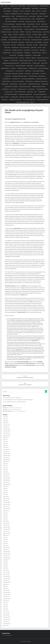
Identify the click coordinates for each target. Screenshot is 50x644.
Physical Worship (15, 47)
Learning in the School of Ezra (25, 87)
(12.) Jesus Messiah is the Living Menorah (12, 398)
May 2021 (5, 541)
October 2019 (6, 580)
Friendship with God (10, 71)
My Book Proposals (6, 81)
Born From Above (35, 50)
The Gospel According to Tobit (23, 102)
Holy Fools (39, 11)
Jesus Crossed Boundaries (17, 53)
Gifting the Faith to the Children (11, 87)
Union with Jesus (8, 50)
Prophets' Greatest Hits (30, 29)
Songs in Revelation (41, 21)
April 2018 (6, 609)
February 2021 (6, 548)
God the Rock (30, 37)
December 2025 (7, 429)
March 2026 (6, 423)
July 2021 (5, 537)
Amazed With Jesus (7, 79)
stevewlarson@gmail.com (7, 635)
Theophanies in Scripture (22, 68)
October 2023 (6, 482)
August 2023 (6, 486)
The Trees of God (26, 40)
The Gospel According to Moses (14, 409)
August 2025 (6, 437)
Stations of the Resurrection (33, 6)
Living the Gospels (43, 8)
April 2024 (6, 470)
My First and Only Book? (21, 66)
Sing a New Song (42, 76)
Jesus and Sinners (34, 14)
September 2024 (7, 460)
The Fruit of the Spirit (44, 27)
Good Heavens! (8, 76)
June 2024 (5, 466)
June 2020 (5, 564)
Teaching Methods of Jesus (22, 16)
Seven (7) (45, 34)
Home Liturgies (35, 8)
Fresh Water (28, 58)
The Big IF (10, 34)
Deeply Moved (46, 40)
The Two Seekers (36, 74)
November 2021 (7, 529)
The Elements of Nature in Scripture (20, 76)
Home (2, 6)
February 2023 (6, 498)
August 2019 (6, 584)
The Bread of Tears (29, 81)
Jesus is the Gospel (14, 60)
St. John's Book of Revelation (20, 92)
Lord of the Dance (31, 89)
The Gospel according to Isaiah (40, 94)
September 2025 (7, 435)
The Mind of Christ (36, 63)
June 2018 (5, 605)
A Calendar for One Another (16, 27)
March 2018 (6, 611)
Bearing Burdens (28, 55)
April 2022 (6, 519)
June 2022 (5, 515)
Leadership (44, 11)
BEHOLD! (22, 32)
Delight (40, 34)
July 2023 (5, 488)
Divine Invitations (31, 24)
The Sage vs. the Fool (22, 89)
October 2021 (6, 531)
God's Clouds (43, 74)
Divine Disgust (43, 50)
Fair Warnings (15, 19)
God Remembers (45, 37)
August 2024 (6, 462)
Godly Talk (46, 16)
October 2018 (6, 597)
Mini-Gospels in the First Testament (27, 97)
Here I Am (38, 24)
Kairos (44, 47)
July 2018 (5, 603)
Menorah (32, 102)
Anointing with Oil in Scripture (34, 84)
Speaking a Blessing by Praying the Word (11, 63)
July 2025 (5, 439)
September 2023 (7, 484)
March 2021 (6, 546)
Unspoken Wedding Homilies (42, 29)
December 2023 (7, 478)
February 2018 (6, 613)
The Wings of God (14, 97)
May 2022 (5, 517)
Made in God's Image (37, 32)
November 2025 (7, 431)
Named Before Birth (40, 19)
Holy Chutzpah (14, 42)
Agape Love (45, 53)
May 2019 (5, 586)
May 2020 (5, 566)
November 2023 (7, 480)
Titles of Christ (21, 21)
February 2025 (6, 449)
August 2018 (6, 601)
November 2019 (7, 578)
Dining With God (46, 97)
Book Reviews (5, 100)
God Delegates (27, 53)
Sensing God (7, 14)
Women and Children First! (43, 100)
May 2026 (5, 419)
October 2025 (6, 433)
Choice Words (38, 97)
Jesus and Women (32, 16)
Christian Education (16, 8)
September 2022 (7, 509)
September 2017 (7, 623)
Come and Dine (29, 45)
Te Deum (33, 19)
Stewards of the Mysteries (25, 19)
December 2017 (7, 617)
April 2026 (6, 421)
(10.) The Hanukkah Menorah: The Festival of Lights (14, 402)
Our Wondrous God (16, 79)
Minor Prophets (16, 32)
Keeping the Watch (5, 68)
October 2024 (6, 458)
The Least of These (9, 92)
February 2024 (6, 474)
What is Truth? (44, 63)
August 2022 (6, 511)
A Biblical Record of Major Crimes (25, 94)
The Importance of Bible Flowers (28, 79)
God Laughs (46, 42)
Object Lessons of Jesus (31, 21)
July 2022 (5, 513)
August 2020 (6, 560)
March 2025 (6, 447)
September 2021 (7, 533)
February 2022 (6, 523)
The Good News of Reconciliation (11, 94)
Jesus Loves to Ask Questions (18, 81)
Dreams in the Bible (37, 55)
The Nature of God (14, 6)
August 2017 (6, 625)
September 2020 (7, 558)
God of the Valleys (38, 42)
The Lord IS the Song (33, 76)
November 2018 (7, 595)
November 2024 (7, 456)
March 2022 (6, 521)
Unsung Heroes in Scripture (42, 79)
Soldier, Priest (34, 47)
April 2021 (6, 543)
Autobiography (26, 14)
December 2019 (7, 576)
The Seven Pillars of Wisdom (38, 71)
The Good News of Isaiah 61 (42, 89)
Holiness (34, 11)
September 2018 (7, 599)
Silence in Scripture (23, 84)
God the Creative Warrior (44, 68)
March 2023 (6, 496)
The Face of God (6, 45)
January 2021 (6, 550)
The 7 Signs (35, 34)
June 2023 (5, 490)
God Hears (15, 34)
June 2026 (5, 417)
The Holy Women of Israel (26, 63)
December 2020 (7, 552)
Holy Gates (36, 45)
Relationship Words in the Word (39, 87)
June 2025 (5, 441)
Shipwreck (34, 58)
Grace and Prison (27, 50)
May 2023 (5, 492)
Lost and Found (28, 74)
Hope (35, 92)
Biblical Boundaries (7, 53)
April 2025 (6, 445)
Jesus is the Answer (19, 71)
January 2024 (6, 476)
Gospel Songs (28, 11)
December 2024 (7, 454)
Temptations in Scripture (6, 32)
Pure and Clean (13, 89)
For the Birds (13, 68)
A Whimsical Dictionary (44, 6)
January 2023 (6, 500)
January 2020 (6, 574)
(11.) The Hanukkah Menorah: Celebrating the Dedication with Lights (18, 400)
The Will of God (28, 71)
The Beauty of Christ (33, 68)
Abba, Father (40, 16)
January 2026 (6, 427)
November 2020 (7, 554)
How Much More (13, 55)
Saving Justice (21, 42)
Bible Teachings (22, 6)
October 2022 (6, 507)
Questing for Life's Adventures (15, 100)
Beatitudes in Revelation (21, 24)
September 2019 (7, 582)
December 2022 (7, 503)
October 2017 (6, 621)
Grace (36, 60)
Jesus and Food (5, 37)
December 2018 (7, 593)
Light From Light (45, 84)
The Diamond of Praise (36, 53)
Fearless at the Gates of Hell (43, 58)
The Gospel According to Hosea (29, 100)
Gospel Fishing (4, 40)
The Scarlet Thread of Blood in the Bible (10, 58)
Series (6, 6)
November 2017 (7, 619)
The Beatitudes (15, 11)
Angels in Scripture (14, 84)
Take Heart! (6, 60)
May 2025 (5, 443)
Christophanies (43, 14)
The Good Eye (37, 37)
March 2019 (6, 588)
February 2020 (6, 572)
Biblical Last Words (6, 16)
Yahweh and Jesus (22, 37)
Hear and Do (28, 34)
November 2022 (7, 505)
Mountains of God (29, 42)
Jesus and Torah (46, 32)
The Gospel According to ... (18, 29)
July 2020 (5, 562)
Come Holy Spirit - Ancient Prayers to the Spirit (14, 74)
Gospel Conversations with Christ (26, 60)
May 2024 (5, 468)
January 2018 (6, 615)
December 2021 (7, 527)
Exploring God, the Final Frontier (41, 81)
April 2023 (6, 494)
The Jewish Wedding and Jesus (15, 40)
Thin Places (21, 58)
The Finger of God (21, 45)
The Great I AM (35, 27)
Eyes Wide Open (6, 89)
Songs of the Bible (7, 11)
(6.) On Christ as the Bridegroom (19, 411)
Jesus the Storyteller (7, 29)
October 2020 (6, 556)
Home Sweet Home (42, 60)
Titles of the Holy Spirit (25, 47)
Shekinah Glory (30, 66)
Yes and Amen (28, 32)
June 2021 (5, 539)
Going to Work (30, 92)
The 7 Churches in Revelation (9, 24)
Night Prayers (8, 19)
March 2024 (6, 472)
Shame (5, 34)
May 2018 (5, 607)
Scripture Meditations (26, 8)
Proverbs (22, 11)
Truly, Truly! (13, 45)
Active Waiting (20, 55)
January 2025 (6, 451)
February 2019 (6, 591)
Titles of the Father (43, 45)
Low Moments (22, 34)
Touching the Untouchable (36, 40)
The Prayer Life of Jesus (10, 66)
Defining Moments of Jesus (17, 14)
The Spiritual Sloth (42, 92)
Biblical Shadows (5, 84)
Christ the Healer (27, 27)
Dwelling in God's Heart (17, 50)
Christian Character (7, 8)
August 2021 (6, 535)
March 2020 (6, 570)
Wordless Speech (6, 27)
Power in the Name (13, 37)
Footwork (40, 47)
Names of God (8, 47)
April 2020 (6, 568)
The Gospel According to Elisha (15, 408)
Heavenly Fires (44, 24)
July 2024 (5, 464)
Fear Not (13, 16)
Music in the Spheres (5, 97)
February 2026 (6, 425)
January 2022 (6, 525)
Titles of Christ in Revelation (11, 21)
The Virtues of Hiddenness (40, 66)
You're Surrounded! (6, 42)
